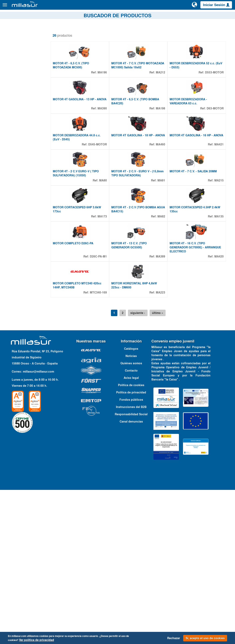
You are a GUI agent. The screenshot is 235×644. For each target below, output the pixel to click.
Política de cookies (131, 539)
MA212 (161, 94)
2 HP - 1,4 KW (22, 312)
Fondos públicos (131, 554)
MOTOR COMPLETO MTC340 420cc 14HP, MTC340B (77, 440)
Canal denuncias (131, 576)
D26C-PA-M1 (98, 389)
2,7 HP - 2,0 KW (23, 327)
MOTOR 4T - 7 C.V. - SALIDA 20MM (193, 259)
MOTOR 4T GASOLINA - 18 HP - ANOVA (138, 201)
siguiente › (138, 467)
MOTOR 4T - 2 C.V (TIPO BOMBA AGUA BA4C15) (138, 319)
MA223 (161, 447)
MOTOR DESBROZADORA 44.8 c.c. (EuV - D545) (77, 203)
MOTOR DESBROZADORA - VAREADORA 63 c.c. (188, 145)
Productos (49, 7)
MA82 (161, 326)
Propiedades (18, 294)
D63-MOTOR (215, 152)
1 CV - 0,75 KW (23, 307)
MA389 (161, 389)
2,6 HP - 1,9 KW (23, 322)
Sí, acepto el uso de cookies (205, 638)
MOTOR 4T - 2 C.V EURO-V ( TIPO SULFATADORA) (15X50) (76, 261)
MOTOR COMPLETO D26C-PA (73, 375)
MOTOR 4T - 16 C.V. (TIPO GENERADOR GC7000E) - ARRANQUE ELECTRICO (195, 379)
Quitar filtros (15, 32)
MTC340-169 (98, 447)
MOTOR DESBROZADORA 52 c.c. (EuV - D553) (196, 87)
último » (158, 467)
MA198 (161, 152)
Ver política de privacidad (37, 640)
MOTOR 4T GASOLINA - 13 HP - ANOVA (80, 143)
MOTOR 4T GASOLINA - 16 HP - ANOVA (196, 201)
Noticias (131, 510)
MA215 (219, 268)
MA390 (102, 152)
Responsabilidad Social (131, 568)
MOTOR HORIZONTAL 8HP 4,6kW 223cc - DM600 (134, 440)
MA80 (103, 268)
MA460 (161, 210)
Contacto (227, 16)
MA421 (219, 210)
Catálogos (209, 16)
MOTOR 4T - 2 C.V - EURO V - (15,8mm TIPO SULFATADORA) (137, 261)
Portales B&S (189, 16)
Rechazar (174, 638)
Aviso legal (131, 532)
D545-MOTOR (98, 210)
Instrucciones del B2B (131, 561)
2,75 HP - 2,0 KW (24, 332)
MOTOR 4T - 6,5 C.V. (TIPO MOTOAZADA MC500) (71, 87)
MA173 (102, 326)
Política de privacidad (131, 547)
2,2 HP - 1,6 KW (23, 317)
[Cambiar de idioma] (195, 6)
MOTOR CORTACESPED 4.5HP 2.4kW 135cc (195, 319)
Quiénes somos (131, 517)
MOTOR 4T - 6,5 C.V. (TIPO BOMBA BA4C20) (135, 145)
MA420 (219, 389)
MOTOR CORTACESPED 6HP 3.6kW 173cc (77, 319)
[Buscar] (179, 7)
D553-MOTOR (214, 94)
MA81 (161, 268)
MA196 (102, 94)
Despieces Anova (164, 16)
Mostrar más (16, 335)
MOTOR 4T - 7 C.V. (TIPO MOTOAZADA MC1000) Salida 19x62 (138, 87)
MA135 (219, 326)
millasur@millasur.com (38, 526)
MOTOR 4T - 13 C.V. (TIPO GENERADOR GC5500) (129, 377)
